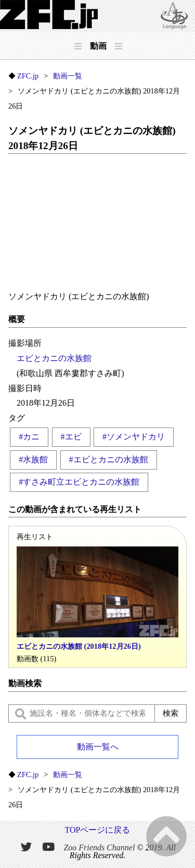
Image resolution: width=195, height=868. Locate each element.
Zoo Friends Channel (99, 847)
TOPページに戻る (98, 830)
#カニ (29, 437)
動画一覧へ (98, 747)
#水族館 (33, 459)
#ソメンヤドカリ (134, 437)
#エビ (71, 437)
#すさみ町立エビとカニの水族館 (79, 482)
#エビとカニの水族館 (109, 459)
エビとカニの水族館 (54, 358)
